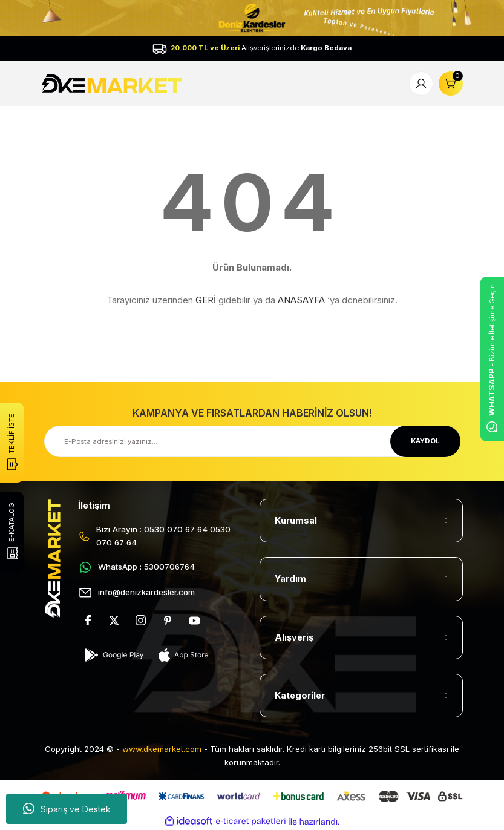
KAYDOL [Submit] (425, 441)
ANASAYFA (301, 300)
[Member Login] (421, 84)
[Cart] (451, 84)
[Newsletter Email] (252, 441)
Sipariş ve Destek (67, 809)
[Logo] (113, 83)
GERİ (206, 300)
